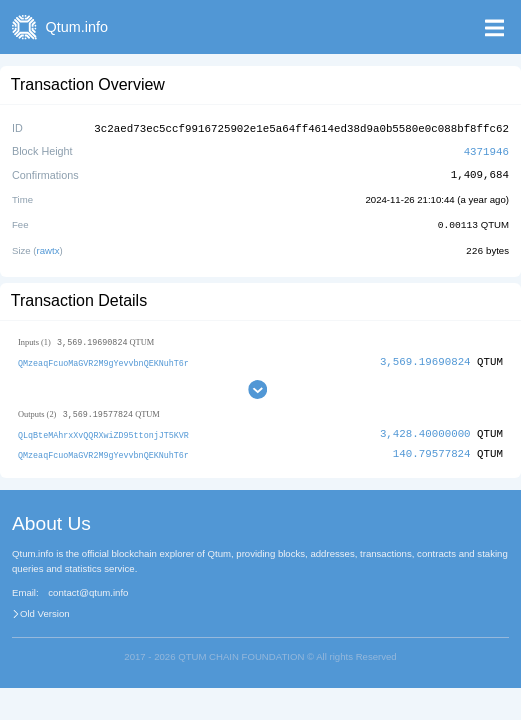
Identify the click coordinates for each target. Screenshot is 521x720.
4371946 (486, 149)
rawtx (48, 247)
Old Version (45, 610)
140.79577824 (432, 450)
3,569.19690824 (425, 358)
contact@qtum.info (88, 589)
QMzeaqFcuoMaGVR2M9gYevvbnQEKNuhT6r (103, 359)
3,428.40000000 (425, 430)
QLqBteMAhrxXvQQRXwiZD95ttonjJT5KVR (103, 431)
